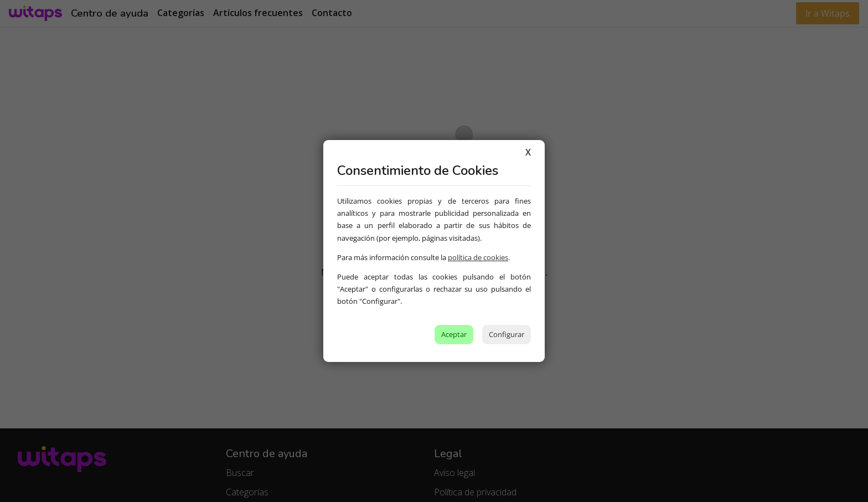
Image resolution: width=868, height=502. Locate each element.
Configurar (507, 334)
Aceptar (454, 334)
